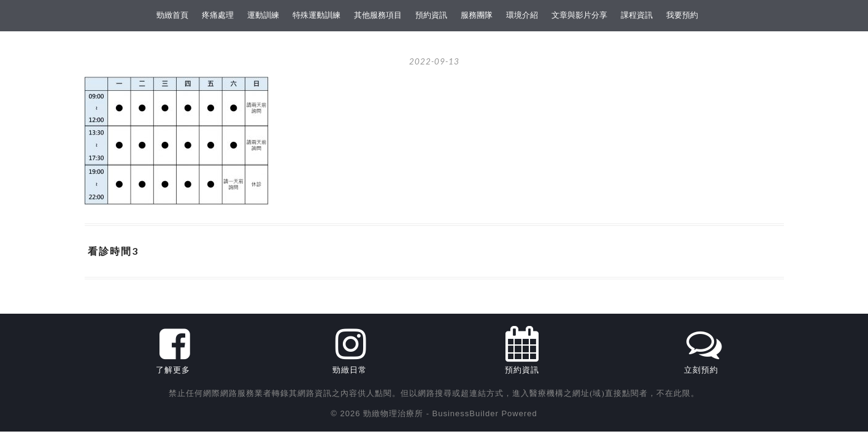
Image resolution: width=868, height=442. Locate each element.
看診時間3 (113, 251)
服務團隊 (477, 15)
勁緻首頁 (172, 15)
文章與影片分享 (579, 15)
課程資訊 (637, 15)
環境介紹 (522, 15)
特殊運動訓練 (317, 15)
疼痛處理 (218, 15)
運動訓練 (263, 15)
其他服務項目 (378, 15)
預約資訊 (431, 15)
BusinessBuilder (466, 413)
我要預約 (682, 15)
